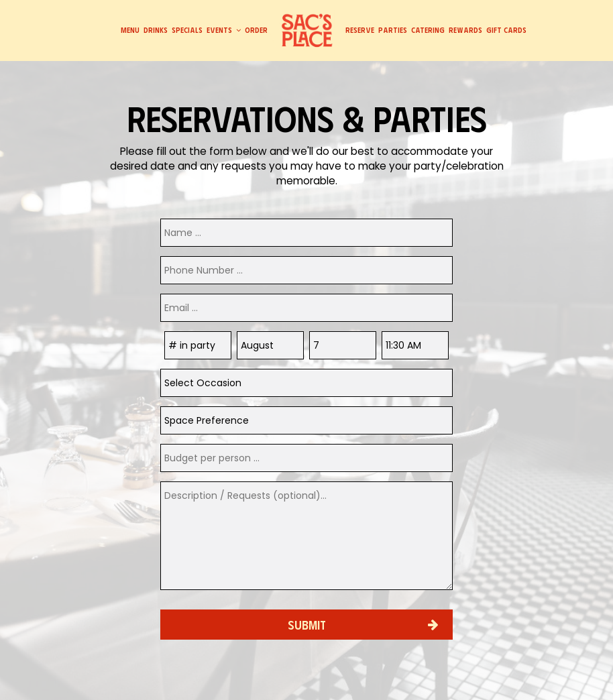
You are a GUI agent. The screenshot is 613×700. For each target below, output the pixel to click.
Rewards (465, 30)
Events (224, 30)
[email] (306, 308)
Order (256, 30)
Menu (130, 30)
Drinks (156, 30)
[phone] (306, 270)
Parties (393, 30)
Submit (307, 625)
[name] (306, 233)
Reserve (360, 30)
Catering (428, 30)
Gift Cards (506, 30)
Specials (187, 30)
